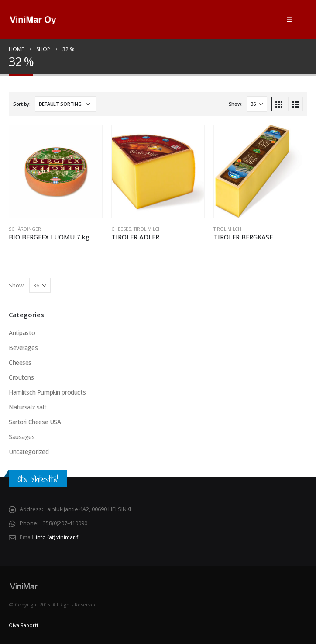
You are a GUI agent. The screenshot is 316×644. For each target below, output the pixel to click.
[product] (56, 172)
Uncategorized (29, 452)
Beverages (23, 348)
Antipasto (22, 333)
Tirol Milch (148, 229)
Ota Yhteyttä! (38, 479)
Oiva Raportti (24, 625)
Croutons (21, 377)
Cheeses (121, 229)
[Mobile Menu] (289, 20)
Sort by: (22, 104)
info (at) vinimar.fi (58, 537)
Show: (236, 104)
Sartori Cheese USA (35, 422)
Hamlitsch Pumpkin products (47, 392)
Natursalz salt (27, 407)
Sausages (22, 437)
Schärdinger (25, 229)
